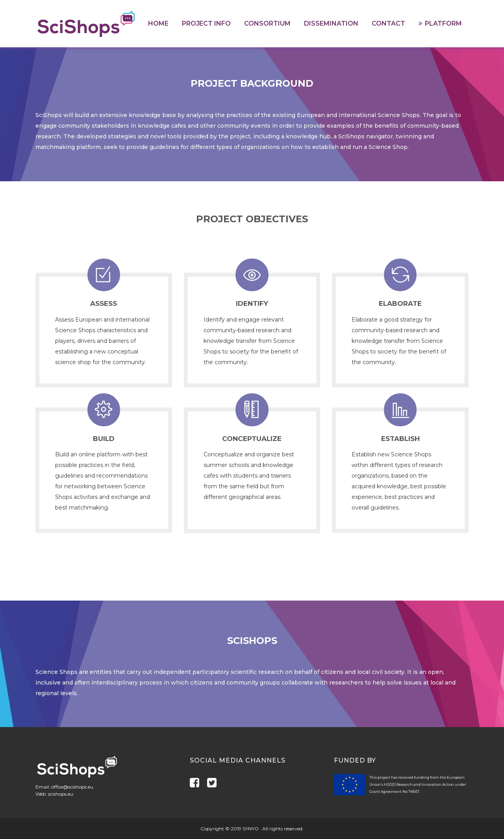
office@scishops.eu (72, 787)
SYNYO (251, 829)
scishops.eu (61, 794)
